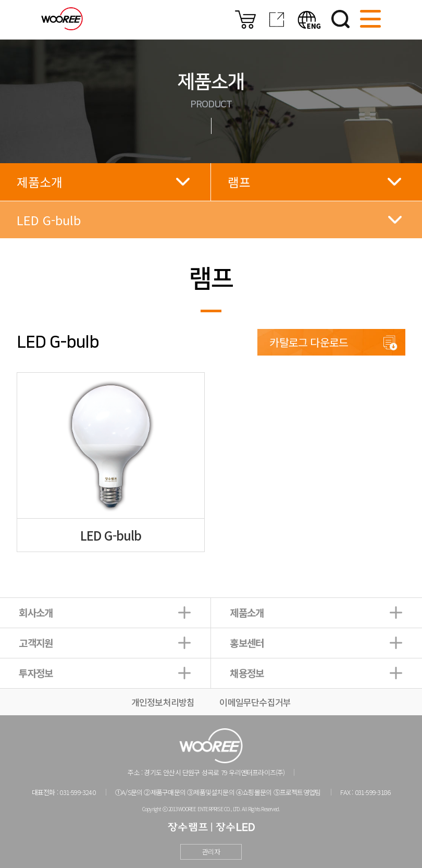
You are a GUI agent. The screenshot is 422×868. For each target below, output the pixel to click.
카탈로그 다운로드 (309, 342)
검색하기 (340, 19)
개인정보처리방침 (163, 702)
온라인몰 (245, 20)
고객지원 (36, 643)
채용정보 (247, 673)
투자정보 (36, 673)
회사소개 (36, 612)
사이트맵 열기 (370, 19)
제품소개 (247, 612)
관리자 (211, 852)
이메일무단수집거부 (255, 702)
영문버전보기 (309, 20)
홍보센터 (247, 643)
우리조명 (62, 19)
